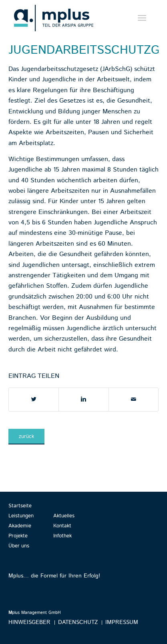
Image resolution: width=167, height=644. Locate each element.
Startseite (20, 506)
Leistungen (21, 516)
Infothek (62, 536)
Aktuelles (64, 516)
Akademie (20, 526)
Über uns (19, 546)
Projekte (18, 536)
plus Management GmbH (35, 613)
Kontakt (62, 526)
